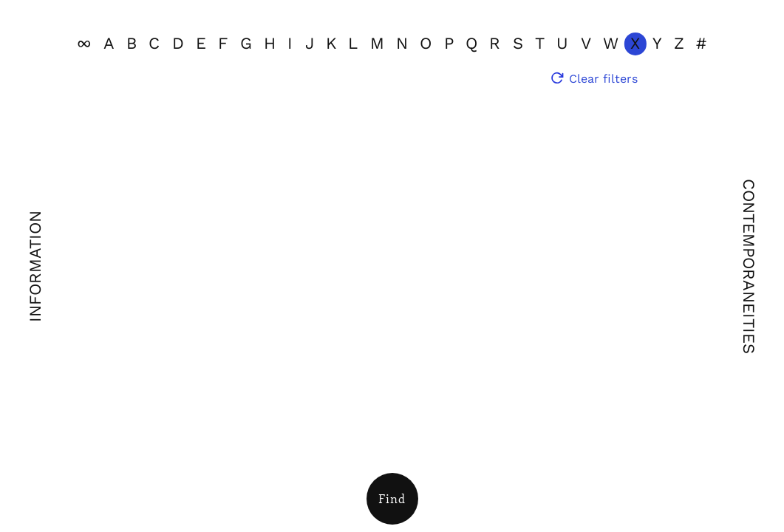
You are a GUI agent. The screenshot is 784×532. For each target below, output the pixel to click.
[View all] (84, 44)
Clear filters (603, 79)
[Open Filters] (392, 499)
